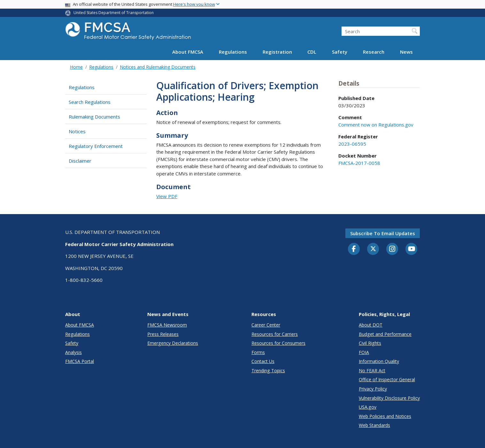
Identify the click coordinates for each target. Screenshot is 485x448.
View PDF (167, 196)
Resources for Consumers (278, 343)
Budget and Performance (385, 334)
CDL (312, 52)
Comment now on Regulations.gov (376, 125)
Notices (77, 131)
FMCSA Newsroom (167, 325)
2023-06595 (352, 144)
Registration (277, 52)
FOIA (364, 352)
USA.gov (368, 407)
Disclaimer (80, 161)
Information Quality (379, 361)
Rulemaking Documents (94, 117)
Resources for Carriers (275, 334)
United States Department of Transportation (114, 13)
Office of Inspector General (387, 379)
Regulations (233, 52)
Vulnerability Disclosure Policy (389, 398)
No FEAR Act (372, 371)
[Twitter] (373, 249)
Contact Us (263, 361)
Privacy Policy (373, 389)
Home (76, 67)
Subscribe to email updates (383, 233)
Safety (340, 52)
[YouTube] (412, 249)
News (406, 52)
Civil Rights (370, 343)
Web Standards (374, 425)
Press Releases (163, 334)
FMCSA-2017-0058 (359, 163)
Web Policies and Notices (385, 416)
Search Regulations (90, 102)
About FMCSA (188, 52)
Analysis (73, 352)
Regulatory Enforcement (96, 146)
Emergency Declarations (173, 343)
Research (374, 52)
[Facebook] (354, 249)
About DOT (371, 325)
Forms (258, 352)
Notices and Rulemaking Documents (158, 67)
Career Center (266, 325)
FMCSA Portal (80, 361)
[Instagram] (392, 250)
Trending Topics (268, 371)
